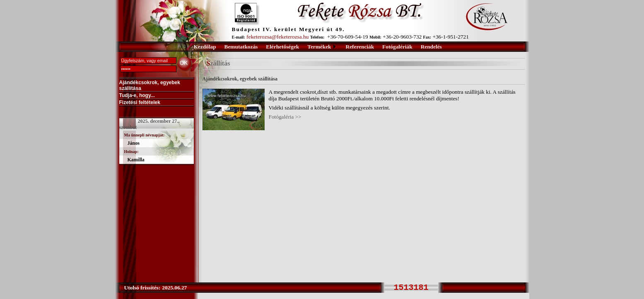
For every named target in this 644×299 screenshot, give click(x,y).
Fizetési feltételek (140, 102)
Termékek (319, 47)
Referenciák (360, 47)
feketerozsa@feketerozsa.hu (277, 37)
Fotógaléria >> (285, 117)
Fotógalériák (397, 47)
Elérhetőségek (282, 47)
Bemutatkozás (241, 47)
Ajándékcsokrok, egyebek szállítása (150, 85)
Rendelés (431, 47)
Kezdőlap (205, 47)
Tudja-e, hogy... (137, 95)
